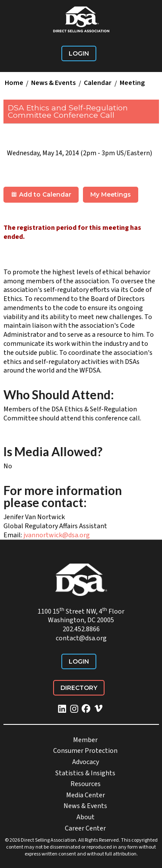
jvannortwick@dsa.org (57, 535)
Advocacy (86, 762)
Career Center (85, 828)
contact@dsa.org (81, 638)
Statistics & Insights (85, 773)
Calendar (98, 83)
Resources (86, 784)
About (86, 817)
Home (14, 83)
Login (79, 53)
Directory (79, 688)
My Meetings (111, 194)
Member (85, 740)
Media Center (86, 795)
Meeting (132, 83)
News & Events (53, 83)
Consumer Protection (85, 751)
